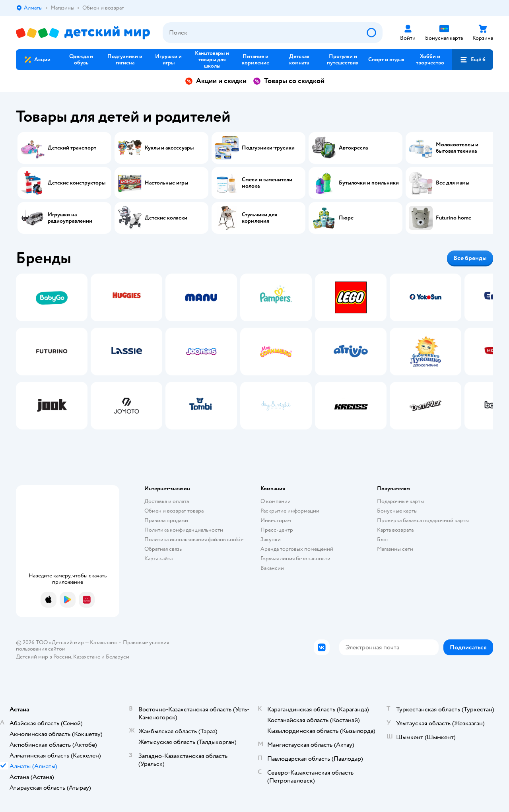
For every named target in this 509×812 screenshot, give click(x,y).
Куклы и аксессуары (169, 148)
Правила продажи (166, 520)
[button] (472, 60)
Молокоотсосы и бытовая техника (457, 148)
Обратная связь (163, 549)
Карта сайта (158, 558)
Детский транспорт (72, 148)
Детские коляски (166, 218)
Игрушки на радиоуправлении (70, 218)
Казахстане (87, 657)
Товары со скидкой (289, 81)
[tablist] (254, 352)
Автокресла (353, 148)
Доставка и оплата (167, 501)
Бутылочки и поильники (369, 183)
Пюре (346, 218)
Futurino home (454, 218)
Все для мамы (453, 183)
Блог (383, 539)
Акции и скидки (216, 81)
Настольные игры (166, 183)
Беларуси (118, 657)
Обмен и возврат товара (174, 511)
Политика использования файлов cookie (194, 539)
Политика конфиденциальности (184, 530)
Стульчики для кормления (259, 218)
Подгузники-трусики (268, 148)
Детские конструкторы (77, 183)
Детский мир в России (44, 657)
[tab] (52, 352)
